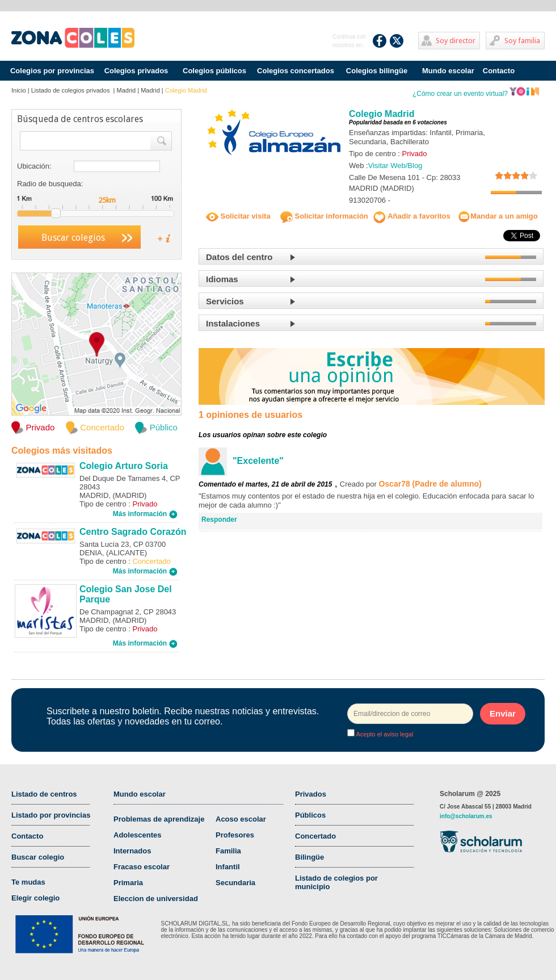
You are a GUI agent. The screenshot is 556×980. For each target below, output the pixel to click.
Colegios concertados (296, 71)
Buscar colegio (38, 857)
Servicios (225, 301)
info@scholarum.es (466, 816)
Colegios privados (136, 71)
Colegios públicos (214, 71)
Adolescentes (138, 835)
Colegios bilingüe (377, 71)
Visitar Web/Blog (395, 166)
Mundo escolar (448, 71)
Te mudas (28, 882)
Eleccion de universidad (156, 899)
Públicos (310, 815)
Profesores (235, 835)
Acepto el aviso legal (384, 734)
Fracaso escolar (142, 867)
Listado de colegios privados (71, 90)
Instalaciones (233, 323)
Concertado (315, 836)
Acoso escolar (241, 819)
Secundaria (235, 883)
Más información (145, 514)
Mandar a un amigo (498, 216)
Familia (228, 851)
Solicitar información (324, 216)
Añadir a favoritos (412, 216)
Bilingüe (309, 857)
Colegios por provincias (52, 71)
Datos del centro (239, 257)
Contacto (499, 71)
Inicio (19, 90)
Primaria (128, 883)
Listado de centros (44, 794)
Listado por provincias (51, 815)
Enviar (503, 713)
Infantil (228, 867)
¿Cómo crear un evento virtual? (476, 94)
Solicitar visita (238, 216)
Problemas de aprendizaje (159, 819)
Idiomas (222, 279)
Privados (311, 794)
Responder (219, 520)
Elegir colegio (35, 898)
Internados (132, 851)
